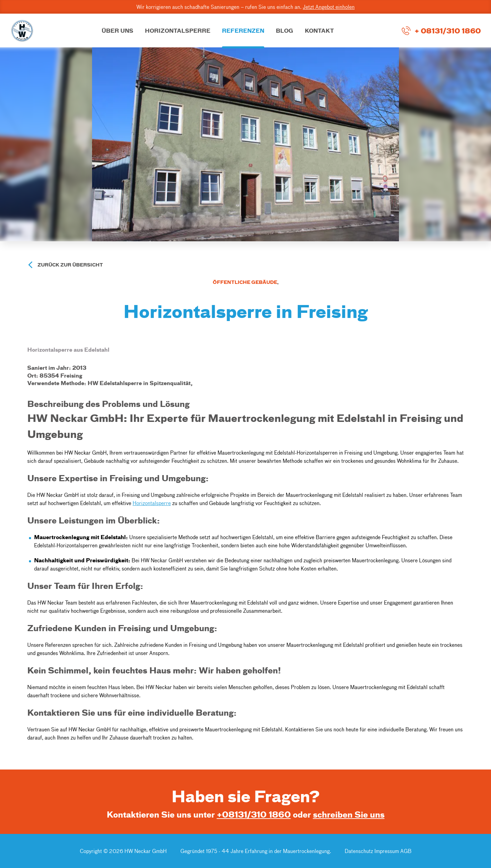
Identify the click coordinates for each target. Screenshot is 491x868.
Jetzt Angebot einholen (329, 7)
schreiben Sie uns (349, 814)
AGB (406, 851)
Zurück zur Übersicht (70, 265)
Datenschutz (360, 851)
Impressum (387, 851)
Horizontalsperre (152, 503)
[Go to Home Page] (22, 31)
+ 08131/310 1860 (448, 30)
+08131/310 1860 (254, 814)
